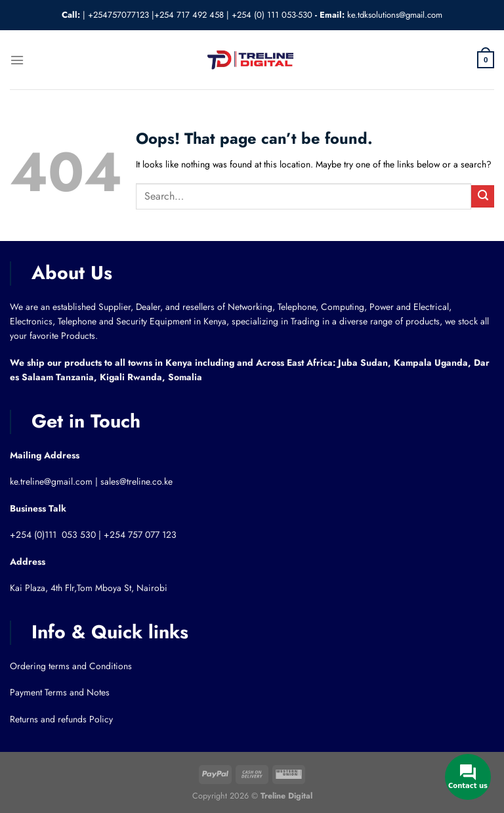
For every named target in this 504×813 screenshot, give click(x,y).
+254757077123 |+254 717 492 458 (156, 15)
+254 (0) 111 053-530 (272, 15)
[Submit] (483, 196)
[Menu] (17, 59)
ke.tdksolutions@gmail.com (395, 15)
